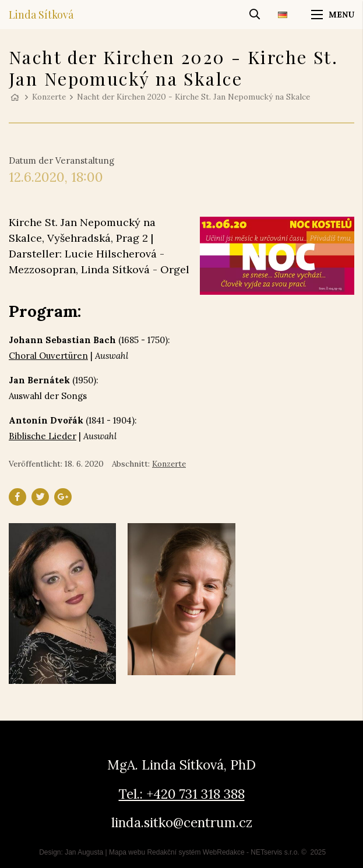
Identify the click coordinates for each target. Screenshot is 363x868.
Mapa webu (127, 852)
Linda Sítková (41, 15)
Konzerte (49, 97)
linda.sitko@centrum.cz (182, 822)
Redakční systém (174, 852)
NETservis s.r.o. (275, 852)
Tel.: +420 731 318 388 (182, 794)
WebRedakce (224, 852)
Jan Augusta (84, 852)
